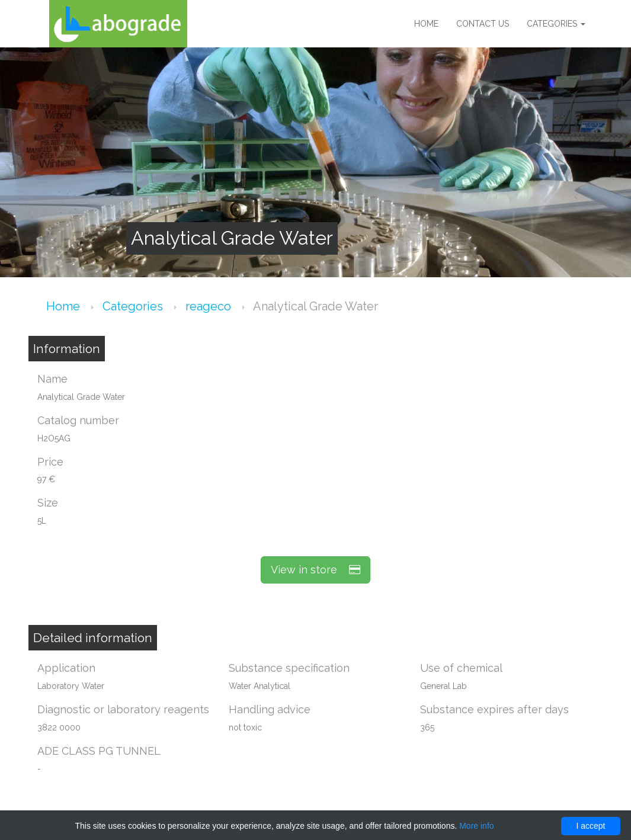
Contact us (483, 24)
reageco (210, 306)
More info (476, 826)
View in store (315, 570)
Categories (556, 24)
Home (426, 24)
